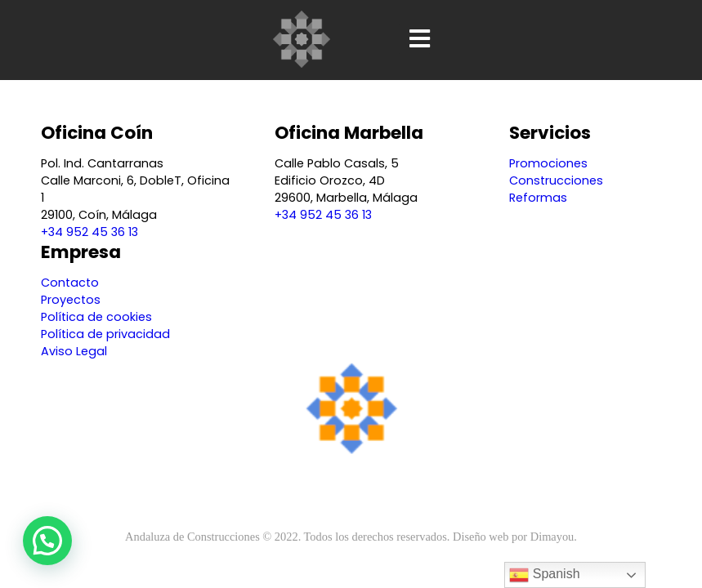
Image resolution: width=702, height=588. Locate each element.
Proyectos (71, 300)
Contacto (70, 283)
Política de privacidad (105, 334)
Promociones (548, 163)
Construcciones (556, 180)
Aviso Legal (74, 351)
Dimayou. (554, 537)
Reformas (538, 198)
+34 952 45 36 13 (89, 232)
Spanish (544, 575)
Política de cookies (96, 317)
